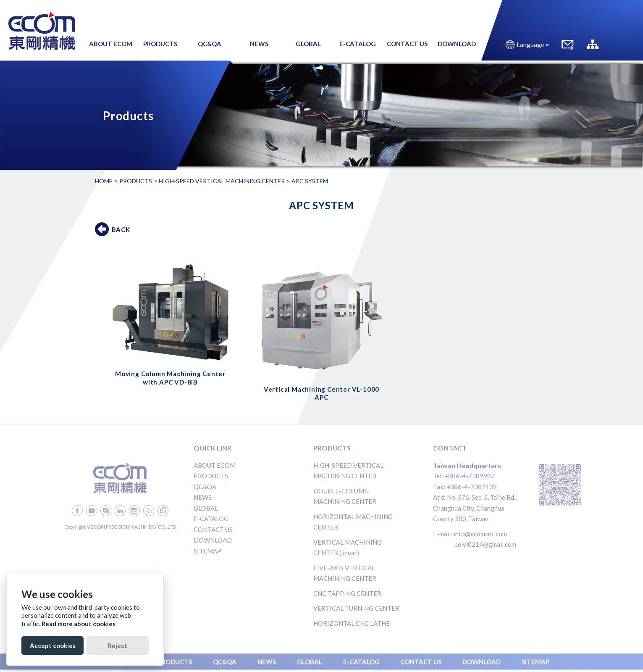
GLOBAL (206, 508)
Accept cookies (53, 646)
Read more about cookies (79, 624)
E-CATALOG (211, 519)
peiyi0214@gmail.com (485, 544)
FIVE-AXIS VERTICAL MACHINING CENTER (345, 573)
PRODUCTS (211, 476)
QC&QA (205, 487)
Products (136, 181)
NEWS (203, 497)
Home (104, 181)
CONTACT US (213, 530)
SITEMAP (207, 551)
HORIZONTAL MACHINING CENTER (353, 522)
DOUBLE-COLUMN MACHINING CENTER (345, 496)
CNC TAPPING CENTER (347, 593)
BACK (121, 229)
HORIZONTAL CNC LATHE (352, 623)
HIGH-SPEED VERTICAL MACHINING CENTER (222, 181)
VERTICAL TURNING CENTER (356, 608)
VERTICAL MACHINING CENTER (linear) (348, 548)
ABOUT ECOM (215, 465)
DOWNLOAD (213, 540)
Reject (118, 646)
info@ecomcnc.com (480, 534)
